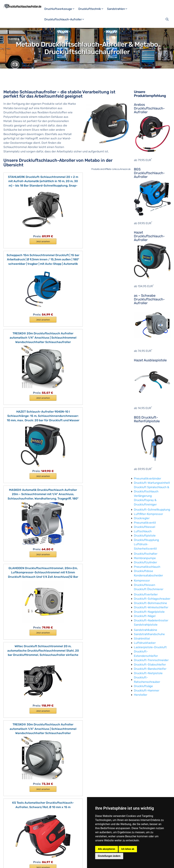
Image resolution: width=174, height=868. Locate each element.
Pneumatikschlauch (147, 567)
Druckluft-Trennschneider (151, 660)
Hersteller (141, 695)
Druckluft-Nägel (145, 616)
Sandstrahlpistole (146, 625)
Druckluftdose (143, 571)
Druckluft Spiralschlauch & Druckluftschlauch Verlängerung (152, 491)
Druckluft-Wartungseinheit (152, 483)
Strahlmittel (142, 639)
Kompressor (142, 580)
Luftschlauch (143, 531)
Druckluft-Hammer (147, 690)
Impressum (41, 863)
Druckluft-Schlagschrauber (152, 599)
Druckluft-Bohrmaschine (150, 603)
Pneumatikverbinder (147, 478)
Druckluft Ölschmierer (149, 589)
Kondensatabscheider (148, 575)
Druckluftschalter (146, 554)
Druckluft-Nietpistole (148, 673)
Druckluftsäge (143, 686)
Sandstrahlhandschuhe (149, 634)
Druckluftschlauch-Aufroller (66, 19)
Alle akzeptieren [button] (107, 849)
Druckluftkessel (145, 527)
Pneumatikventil (145, 523)
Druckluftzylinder (145, 562)
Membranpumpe (145, 558)
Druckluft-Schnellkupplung (152, 510)
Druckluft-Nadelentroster (151, 620)
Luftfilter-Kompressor (148, 514)
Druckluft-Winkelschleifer (151, 607)
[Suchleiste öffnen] (167, 19)
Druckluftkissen (145, 585)
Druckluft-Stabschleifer (150, 664)
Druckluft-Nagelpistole (149, 612)
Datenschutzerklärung (63, 863)
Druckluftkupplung (146, 540)
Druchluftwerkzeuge (61, 9)
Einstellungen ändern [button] (109, 856)
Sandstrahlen (119, 9)
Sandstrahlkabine (146, 630)
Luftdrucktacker (145, 643)
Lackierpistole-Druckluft (150, 647)
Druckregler (142, 518)
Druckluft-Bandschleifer (150, 669)
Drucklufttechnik (92, 9)
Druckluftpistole (145, 535)
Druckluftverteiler (146, 594)
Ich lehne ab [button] (128, 849)
